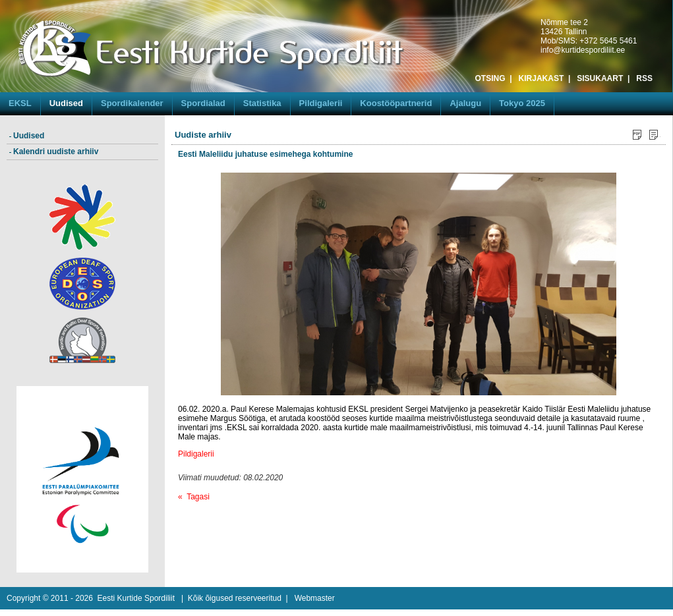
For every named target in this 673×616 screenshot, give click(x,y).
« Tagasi (194, 497)
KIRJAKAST (541, 78)
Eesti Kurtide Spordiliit (136, 598)
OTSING (490, 78)
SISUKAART (600, 78)
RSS (644, 78)
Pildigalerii (196, 454)
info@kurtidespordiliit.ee (583, 50)
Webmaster (315, 598)
